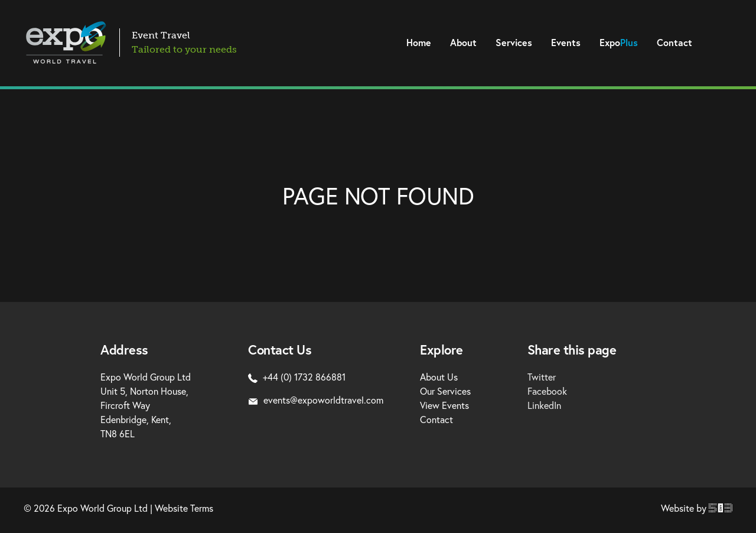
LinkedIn (544, 405)
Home (419, 43)
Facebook (547, 391)
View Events (444, 405)
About (463, 43)
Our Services (445, 391)
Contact (674, 43)
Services (514, 43)
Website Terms (184, 508)
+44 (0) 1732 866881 (297, 377)
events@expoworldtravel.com (316, 400)
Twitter (542, 377)
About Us (439, 377)
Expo (619, 43)
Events (566, 43)
